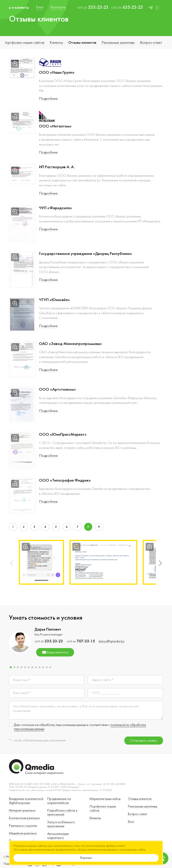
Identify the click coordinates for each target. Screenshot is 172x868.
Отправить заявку (144, 741)
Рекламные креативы (118, 43)
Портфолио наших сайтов (24, 43)
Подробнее (48, 99)
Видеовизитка (55, 652)
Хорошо (86, 858)
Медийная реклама (23, 833)
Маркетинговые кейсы (105, 799)
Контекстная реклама (24, 818)
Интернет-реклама (22, 811)
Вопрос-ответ (151, 43)
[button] (159, 563)
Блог (131, 822)
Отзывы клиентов (82, 42)
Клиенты (56, 43)
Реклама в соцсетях (23, 826)
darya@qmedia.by (112, 641)
